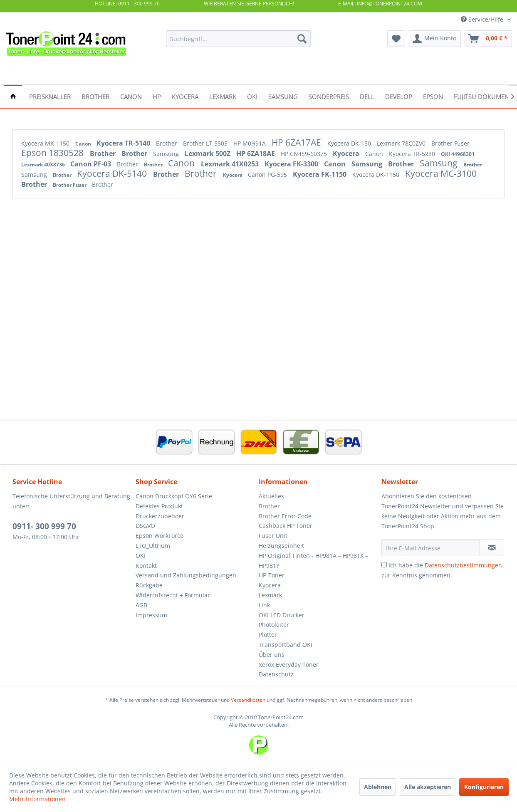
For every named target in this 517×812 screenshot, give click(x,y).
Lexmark (270, 595)
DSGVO (145, 526)
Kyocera (347, 153)
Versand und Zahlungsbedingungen (186, 575)
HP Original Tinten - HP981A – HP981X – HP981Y (313, 561)
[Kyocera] (185, 96)
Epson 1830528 (53, 153)
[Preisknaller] (50, 96)
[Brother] (95, 96)
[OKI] (252, 96)
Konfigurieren (484, 787)
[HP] (157, 96)
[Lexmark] (223, 96)
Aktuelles (271, 496)
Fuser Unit (273, 536)
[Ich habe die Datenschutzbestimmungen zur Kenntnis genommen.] (384, 565)
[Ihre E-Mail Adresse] (431, 548)
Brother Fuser (450, 143)
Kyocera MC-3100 (441, 173)
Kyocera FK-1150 (320, 174)
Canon (84, 144)
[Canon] (131, 96)
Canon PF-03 (92, 164)
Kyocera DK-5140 (113, 173)
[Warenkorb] (488, 39)
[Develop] (399, 96)
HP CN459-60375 (305, 154)
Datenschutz (276, 674)
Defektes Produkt (159, 506)
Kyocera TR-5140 (124, 143)
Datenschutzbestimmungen (463, 565)
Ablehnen (378, 787)
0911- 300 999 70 (44, 526)
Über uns (272, 655)
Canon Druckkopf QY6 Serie (174, 496)
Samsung (167, 154)
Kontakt (146, 566)
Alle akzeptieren (428, 787)
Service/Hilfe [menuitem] (483, 19)
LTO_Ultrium (153, 546)
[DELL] (367, 96)
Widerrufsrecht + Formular (173, 595)
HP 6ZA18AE (256, 153)
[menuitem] (238, 39)
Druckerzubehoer (160, 516)
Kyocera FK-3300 (292, 164)
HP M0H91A (250, 143)
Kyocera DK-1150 (377, 175)
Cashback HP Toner (286, 526)
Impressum (151, 615)
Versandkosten (248, 700)
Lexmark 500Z (208, 153)
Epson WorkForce (160, 536)
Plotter (268, 635)
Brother (167, 143)
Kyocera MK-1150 (46, 143)
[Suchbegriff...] (238, 39)
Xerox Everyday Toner (289, 665)
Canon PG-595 (268, 175)
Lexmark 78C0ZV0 (402, 143)
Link (264, 605)
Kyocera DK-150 (350, 143)
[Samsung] (283, 96)
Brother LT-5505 (206, 143)
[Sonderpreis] (329, 96)
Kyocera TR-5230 (413, 154)
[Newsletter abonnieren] (492, 548)
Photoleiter (274, 625)
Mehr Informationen (37, 799)
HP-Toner (272, 575)
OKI (141, 556)
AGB (141, 605)
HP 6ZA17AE (297, 142)
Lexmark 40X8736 (44, 165)
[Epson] (433, 96)
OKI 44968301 (458, 154)
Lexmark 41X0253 (231, 164)
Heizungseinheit (281, 546)
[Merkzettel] (396, 39)
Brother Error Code (285, 516)
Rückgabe (149, 585)
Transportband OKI (286, 645)
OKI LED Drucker (282, 615)
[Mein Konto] (435, 39)
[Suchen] (302, 39)
